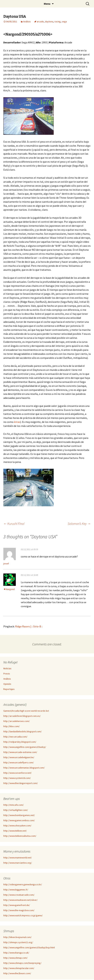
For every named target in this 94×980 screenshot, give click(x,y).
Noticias (7, 668)
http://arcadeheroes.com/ (17, 721)
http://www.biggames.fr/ (16, 890)
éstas (17, 422)
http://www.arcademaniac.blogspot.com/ (24, 768)
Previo (7, 674)
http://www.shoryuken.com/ (17, 826)
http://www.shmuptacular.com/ (19, 968)
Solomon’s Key (79, 524)
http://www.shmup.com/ (15, 958)
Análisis (27, 22)
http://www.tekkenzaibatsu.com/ (20, 836)
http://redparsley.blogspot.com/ (20, 742)
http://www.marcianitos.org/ (18, 863)
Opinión (7, 684)
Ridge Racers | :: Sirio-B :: (29, 626)
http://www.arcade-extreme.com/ (20, 752)
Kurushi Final (14, 524)
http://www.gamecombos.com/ (19, 820)
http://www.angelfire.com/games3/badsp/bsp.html (29, 947)
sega (64, 22)
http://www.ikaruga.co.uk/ (16, 953)
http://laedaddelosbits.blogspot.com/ (22, 731)
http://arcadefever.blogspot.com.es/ (22, 716)
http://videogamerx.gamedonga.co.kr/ (23, 884)
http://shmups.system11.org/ (18, 942)
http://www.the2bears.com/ (17, 973)
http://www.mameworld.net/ (18, 858)
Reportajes (9, 689)
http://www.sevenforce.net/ (17, 773)
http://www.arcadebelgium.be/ (19, 757)
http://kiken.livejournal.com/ (17, 937)
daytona (49, 22)
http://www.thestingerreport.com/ (21, 783)
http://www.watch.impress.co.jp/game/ (23, 915)
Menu (47, 4)
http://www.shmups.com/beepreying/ (22, 963)
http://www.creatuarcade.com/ (19, 895)
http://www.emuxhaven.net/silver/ (20, 900)
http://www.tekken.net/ (15, 831)
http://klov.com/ (11, 726)
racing (57, 22)
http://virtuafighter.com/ (16, 810)
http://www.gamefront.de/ (17, 905)
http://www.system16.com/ (17, 778)
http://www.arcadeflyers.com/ (19, 762)
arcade (40, 22)
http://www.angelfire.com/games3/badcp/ (25, 747)
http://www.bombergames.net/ (19, 815)
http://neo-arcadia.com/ (15, 737)
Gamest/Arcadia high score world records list (26, 711)
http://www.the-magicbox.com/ (19, 910)
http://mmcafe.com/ (14, 805)
